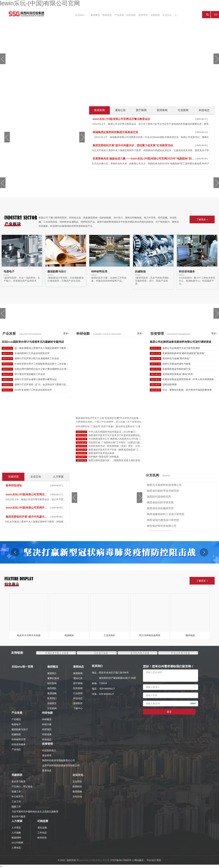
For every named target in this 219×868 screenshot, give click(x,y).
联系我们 (52, 698)
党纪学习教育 (19, 817)
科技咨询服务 (19, 744)
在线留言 (52, 703)
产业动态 (16, 749)
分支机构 (52, 708)
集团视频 (77, 792)
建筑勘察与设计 (20, 729)
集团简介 (52, 673)
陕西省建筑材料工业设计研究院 (166, 514)
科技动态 (78, 698)
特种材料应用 (19, 739)
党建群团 (147, 15)
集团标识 (77, 786)
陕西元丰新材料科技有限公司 (164, 485)
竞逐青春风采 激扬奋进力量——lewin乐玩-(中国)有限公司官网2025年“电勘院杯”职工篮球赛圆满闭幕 (144, 159)
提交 (169, 712)
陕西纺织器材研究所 (159, 497)
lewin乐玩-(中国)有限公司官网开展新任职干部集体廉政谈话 (28, 508)
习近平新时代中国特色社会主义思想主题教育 (35, 812)
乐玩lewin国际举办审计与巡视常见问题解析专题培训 (33, 342)
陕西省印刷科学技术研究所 (163, 491)
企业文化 (157, 15)
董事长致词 (53, 678)
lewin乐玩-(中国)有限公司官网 (94, 860)
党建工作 (16, 792)
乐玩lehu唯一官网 (80, 15)
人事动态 (16, 848)
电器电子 (16, 724)
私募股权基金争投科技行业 (177, 369)
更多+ (66, 333)
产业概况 (16, 719)
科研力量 (47, 724)
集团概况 (93, 15)
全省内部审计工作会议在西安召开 (32, 353)
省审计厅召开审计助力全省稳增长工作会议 (37, 359)
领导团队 (52, 688)
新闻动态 (104, 15)
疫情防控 (78, 703)
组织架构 (52, 683)
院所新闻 (78, 688)
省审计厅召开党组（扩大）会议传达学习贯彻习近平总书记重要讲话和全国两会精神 (58, 385)
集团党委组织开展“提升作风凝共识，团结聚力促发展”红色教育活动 (133, 145)
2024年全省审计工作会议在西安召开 (33, 390)
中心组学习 (17, 797)
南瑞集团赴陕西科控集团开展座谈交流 (115, 132)
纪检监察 (43, 821)
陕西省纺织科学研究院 (160, 502)
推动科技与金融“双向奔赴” (176, 359)
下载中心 (78, 708)
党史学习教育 (19, 781)
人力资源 (168, 15)
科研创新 (125, 15)
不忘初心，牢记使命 (22, 786)
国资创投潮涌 (170, 385)
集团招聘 (16, 838)
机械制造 (16, 734)
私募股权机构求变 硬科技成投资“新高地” (184, 353)
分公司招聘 (17, 843)
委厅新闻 (78, 683)
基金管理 (47, 755)
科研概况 (47, 719)
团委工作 (16, 807)
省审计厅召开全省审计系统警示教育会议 (36, 379)
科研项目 (47, 729)
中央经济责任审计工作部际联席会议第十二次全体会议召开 (45, 364)
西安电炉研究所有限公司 (162, 526)
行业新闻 (78, 693)
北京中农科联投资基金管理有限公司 (61, 765)
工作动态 (42, 833)
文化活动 (77, 797)
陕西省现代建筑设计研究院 (163, 520)
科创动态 (47, 739)
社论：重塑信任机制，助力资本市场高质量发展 (187, 390)
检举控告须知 (14, 485)
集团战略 (52, 693)
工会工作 (16, 802)
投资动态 (47, 770)
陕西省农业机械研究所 (160, 508)
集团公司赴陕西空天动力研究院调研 (181, 348)
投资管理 (136, 15)
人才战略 (16, 833)
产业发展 (115, 15)
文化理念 (77, 781)
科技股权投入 (49, 750)
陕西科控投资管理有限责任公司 (59, 760)
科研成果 (47, 734)
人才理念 (16, 828)
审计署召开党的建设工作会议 (30, 374)
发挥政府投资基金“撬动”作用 (178, 374)
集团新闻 (78, 673)
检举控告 (42, 838)
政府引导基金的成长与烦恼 (177, 364)
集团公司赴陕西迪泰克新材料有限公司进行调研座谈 (181, 342)
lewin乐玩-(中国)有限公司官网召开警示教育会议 (121, 119)
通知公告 (78, 678)
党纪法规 (42, 828)
